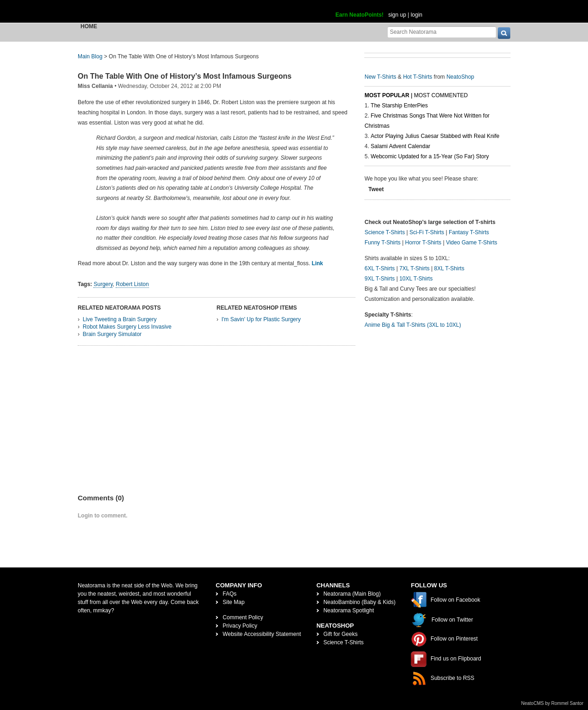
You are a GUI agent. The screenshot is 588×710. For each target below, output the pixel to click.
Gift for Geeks (340, 634)
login (417, 15)
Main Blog (90, 56)
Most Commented (441, 95)
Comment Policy (243, 617)
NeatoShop (460, 77)
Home (89, 26)
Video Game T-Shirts (472, 243)
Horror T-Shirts (423, 243)
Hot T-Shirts (418, 77)
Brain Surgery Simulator (112, 334)
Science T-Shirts (385, 232)
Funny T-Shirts (383, 243)
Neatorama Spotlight (349, 610)
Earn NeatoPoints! (359, 15)
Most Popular (387, 95)
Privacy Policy (240, 626)
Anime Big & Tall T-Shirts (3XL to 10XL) (413, 325)
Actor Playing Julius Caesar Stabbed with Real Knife (435, 136)
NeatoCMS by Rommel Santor (553, 703)
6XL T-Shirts (380, 268)
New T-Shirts (380, 77)
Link (318, 263)
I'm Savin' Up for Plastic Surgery (261, 319)
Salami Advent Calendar (400, 146)
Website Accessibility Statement (262, 634)
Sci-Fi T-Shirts (427, 232)
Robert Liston (132, 284)
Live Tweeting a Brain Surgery (120, 319)
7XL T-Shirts (414, 268)
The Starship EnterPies (399, 106)
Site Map (233, 602)
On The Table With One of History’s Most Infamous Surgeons (185, 76)
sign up (397, 15)
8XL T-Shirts (449, 268)
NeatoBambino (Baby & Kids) (359, 602)
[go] (504, 33)
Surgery (103, 284)
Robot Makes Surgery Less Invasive (127, 327)
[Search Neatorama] (442, 32)
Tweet (376, 189)
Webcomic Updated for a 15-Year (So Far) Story (430, 156)
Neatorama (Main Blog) (352, 594)
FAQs (229, 594)
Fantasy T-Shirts (469, 232)
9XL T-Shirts (380, 279)
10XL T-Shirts (416, 279)
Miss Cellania (95, 86)
